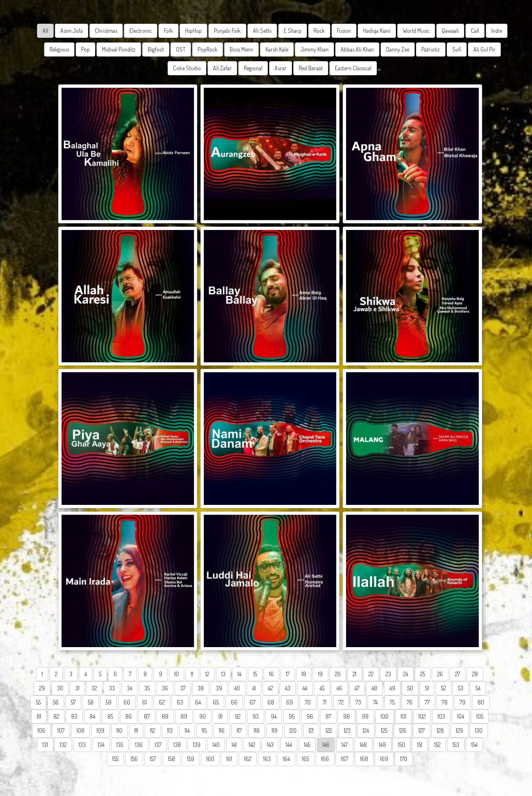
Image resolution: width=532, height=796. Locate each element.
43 (288, 688)
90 (203, 716)
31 (77, 688)
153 (456, 745)
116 (222, 730)
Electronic (141, 31)
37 (183, 688)
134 (101, 745)
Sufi (457, 49)
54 (478, 688)
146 (326, 745)
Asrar (281, 68)
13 (223, 674)
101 (403, 716)
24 (406, 674)
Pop (85, 49)
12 (207, 674)
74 (375, 702)
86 (129, 716)
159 (191, 759)
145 (307, 745)
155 (115, 759)
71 (325, 702)
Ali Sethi (262, 31)
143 (270, 745)
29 (42, 688)
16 (271, 674)
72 (341, 702)
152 (437, 745)
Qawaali (450, 31)
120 (293, 730)
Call (475, 31)
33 (112, 688)
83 (74, 716)
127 (422, 730)
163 (267, 759)
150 (402, 745)
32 (94, 688)
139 (197, 745)
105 (480, 716)
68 (271, 702)
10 (177, 674)
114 (187, 730)
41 (254, 688)
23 (388, 674)
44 (305, 688)
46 (339, 688)
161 (229, 759)
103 (441, 716)
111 (136, 730)
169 (384, 759)
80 (481, 702)
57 (73, 702)
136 (139, 745)
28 (475, 674)
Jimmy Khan (314, 49)
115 (204, 730)
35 (147, 688)
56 (56, 702)
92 (238, 716)
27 (458, 674)
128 (440, 730)
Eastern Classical (353, 68)
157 (153, 759)
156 (134, 759)
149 (382, 745)
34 (130, 688)
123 (347, 730)
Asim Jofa (72, 31)
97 (328, 716)
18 (304, 674)
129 (459, 730)
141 (234, 745)
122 (329, 730)
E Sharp (293, 31)
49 (392, 688)
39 (219, 688)
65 (216, 702)
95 (292, 716)
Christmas (106, 31)
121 (311, 730)
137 (158, 745)
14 (239, 674)
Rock (319, 31)
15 (255, 674)
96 (310, 716)
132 (63, 745)
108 (80, 730)
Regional (253, 68)
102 (422, 716)
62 (162, 702)
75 (392, 702)
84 (92, 716)
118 (257, 730)
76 (410, 702)
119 (275, 730)
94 (274, 716)
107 (61, 730)
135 (120, 745)
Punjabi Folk (227, 31)
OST (181, 49)
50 (410, 688)
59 (109, 702)
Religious (59, 49)
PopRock (208, 49)
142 (252, 745)
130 (479, 730)
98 (346, 716)
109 (100, 730)
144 (289, 745)
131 (45, 745)
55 (38, 702)
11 (192, 674)
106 (41, 730)
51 (427, 688)
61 (145, 702)
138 (177, 745)
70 (308, 702)
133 (82, 745)
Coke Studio (187, 68)
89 (184, 716)
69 (290, 702)
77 (427, 702)
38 (201, 688)
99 (365, 716)
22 (371, 674)
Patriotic (431, 49)
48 (374, 688)
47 (357, 688)
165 (306, 759)
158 (172, 759)
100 (385, 716)
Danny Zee (398, 49)
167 (345, 759)
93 (256, 716)
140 (216, 745)
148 (363, 745)
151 (420, 745)
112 (153, 730)
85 (110, 716)
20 (338, 674)
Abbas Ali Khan (357, 49)
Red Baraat (311, 68)
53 (461, 688)
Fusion (344, 31)
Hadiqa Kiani (377, 31)
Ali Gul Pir (484, 49)
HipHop (193, 31)
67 (252, 702)
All (45, 31)
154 (474, 745)
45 (322, 688)
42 (270, 688)
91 (220, 716)
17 (288, 674)
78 (445, 702)
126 (403, 730)
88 (165, 716)
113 (170, 730)
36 (165, 688)
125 (384, 730)
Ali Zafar (222, 68)
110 (119, 730)
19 (320, 674)
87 (147, 716)
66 (234, 702)
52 (443, 688)
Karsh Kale (277, 49)
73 (358, 702)
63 (180, 702)
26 (440, 674)
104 (461, 716)
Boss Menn (241, 49)
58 (91, 702)
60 (127, 702)
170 (404, 759)
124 (366, 730)
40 (237, 688)
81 (39, 716)
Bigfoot (156, 49)
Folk (168, 31)
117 (239, 730)
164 (286, 759)
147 (345, 745)
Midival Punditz (119, 49)
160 (210, 759)
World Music (416, 31)
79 (463, 702)
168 (364, 759)
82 (56, 716)
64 (198, 702)
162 (248, 759)
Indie (497, 31)
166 (325, 759)
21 (355, 674)
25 (423, 674)
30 (60, 688)
